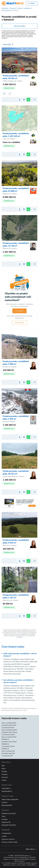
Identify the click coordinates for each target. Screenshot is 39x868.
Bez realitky (19, 323)
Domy (4, 769)
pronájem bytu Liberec (9, 732)
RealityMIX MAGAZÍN (9, 825)
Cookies (4, 836)
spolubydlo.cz (6, 788)
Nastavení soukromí (8, 839)
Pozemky (5, 774)
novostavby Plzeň (8, 728)
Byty (3, 766)
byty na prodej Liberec (9, 730)
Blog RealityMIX (7, 805)
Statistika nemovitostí (9, 813)
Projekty (4, 771)
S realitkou (19, 311)
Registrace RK (6, 822)
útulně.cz (5, 802)
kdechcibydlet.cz (7, 791)
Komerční (5, 777)
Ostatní (4, 780)
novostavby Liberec (8, 735)
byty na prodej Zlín (8, 751)
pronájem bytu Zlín (8, 753)
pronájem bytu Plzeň (9, 725)
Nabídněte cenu (9, 88)
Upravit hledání (20, 26)
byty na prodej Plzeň (9, 723)
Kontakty (5, 819)
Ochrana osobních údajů (9, 842)
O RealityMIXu (6, 833)
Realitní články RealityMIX (10, 800)
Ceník (3, 816)
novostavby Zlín (7, 756)
